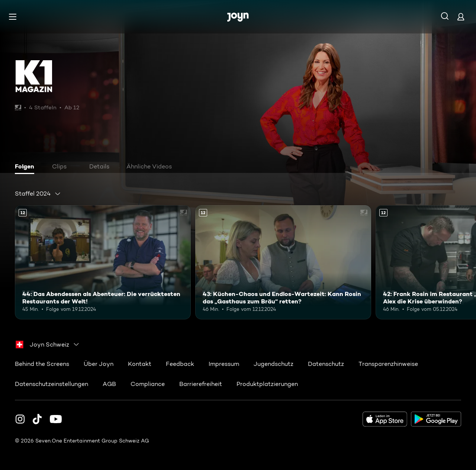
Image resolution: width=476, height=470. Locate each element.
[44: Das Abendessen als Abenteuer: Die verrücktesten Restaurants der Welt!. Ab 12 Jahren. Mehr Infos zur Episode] (103, 262)
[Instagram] (20, 419)
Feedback (180, 364)
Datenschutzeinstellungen (52, 384)
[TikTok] (37, 419)
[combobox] (38, 194)
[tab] (26, 167)
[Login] (461, 17)
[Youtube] (56, 419)
